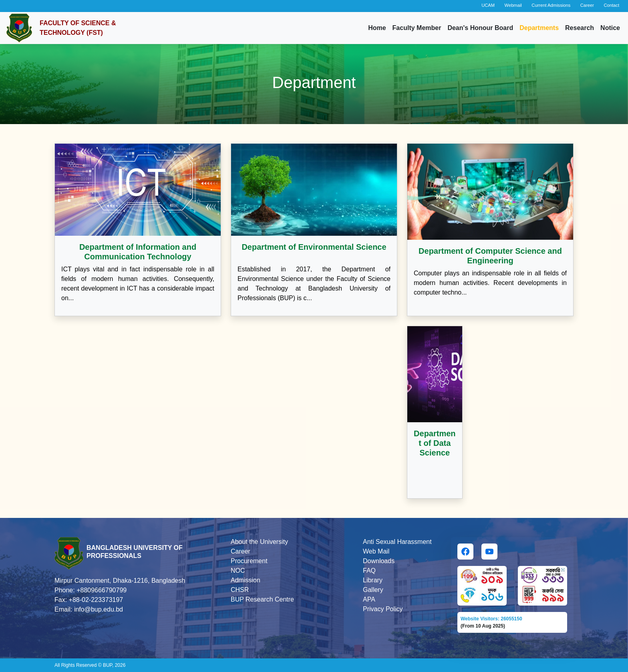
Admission (246, 580)
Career (587, 5)
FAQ (369, 571)
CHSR (240, 590)
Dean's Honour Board (480, 28)
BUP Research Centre (262, 599)
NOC (238, 571)
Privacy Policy (383, 609)
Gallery (373, 590)
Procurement (249, 561)
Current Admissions (551, 5)
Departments (539, 28)
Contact (611, 5)
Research (580, 28)
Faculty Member (417, 28)
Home (377, 28)
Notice (610, 28)
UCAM (488, 5)
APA (369, 599)
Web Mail (376, 551)
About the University (259, 542)
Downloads (379, 561)
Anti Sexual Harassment (397, 542)
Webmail (513, 5)
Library (373, 580)
